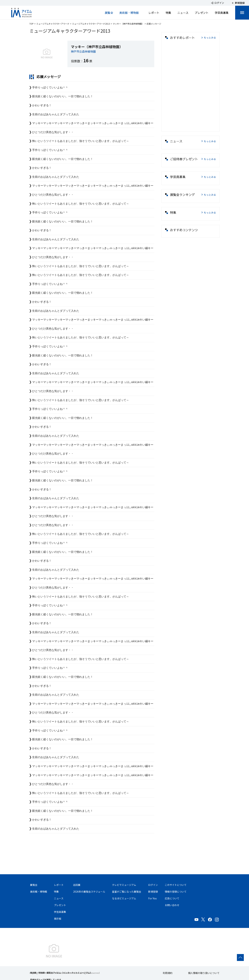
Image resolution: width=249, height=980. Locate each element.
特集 (168, 13)
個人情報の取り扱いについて (204, 973)
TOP (31, 24)
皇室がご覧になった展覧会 (127, 892)
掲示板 (58, 919)
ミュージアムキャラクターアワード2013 (91, 24)
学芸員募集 (222, 13)
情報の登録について (176, 892)
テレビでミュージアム (124, 885)
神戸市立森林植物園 (83, 51)
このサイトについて (176, 885)
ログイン (153, 885)
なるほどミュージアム (124, 898)
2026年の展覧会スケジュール (89, 892)
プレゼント (202, 13)
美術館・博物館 (129, 13)
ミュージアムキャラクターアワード (53, 24)
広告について (172, 898)
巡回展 (77, 885)
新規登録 (153, 892)
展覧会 (109, 13)
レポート (154, 13)
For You (152, 898)
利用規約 (168, 973)
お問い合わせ (172, 905)
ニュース (183, 13)
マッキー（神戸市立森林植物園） (128, 24)
